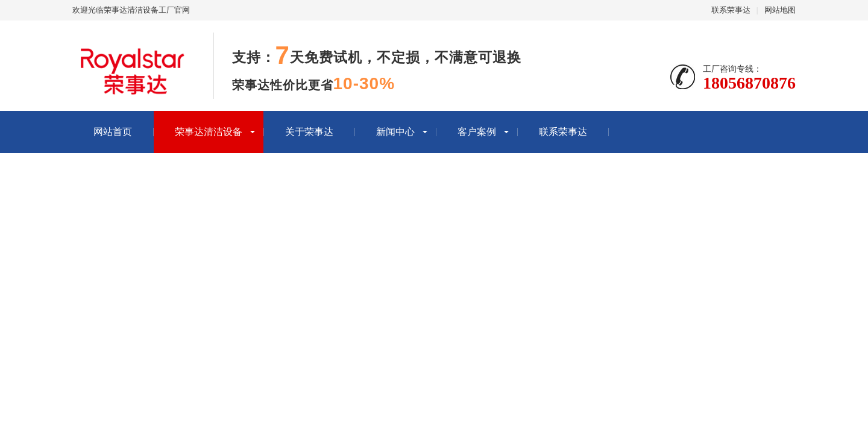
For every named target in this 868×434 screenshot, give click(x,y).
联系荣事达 (731, 10)
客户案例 (477, 132)
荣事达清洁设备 (209, 132)
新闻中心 (395, 132)
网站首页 (113, 132)
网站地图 (780, 10)
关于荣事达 (309, 132)
